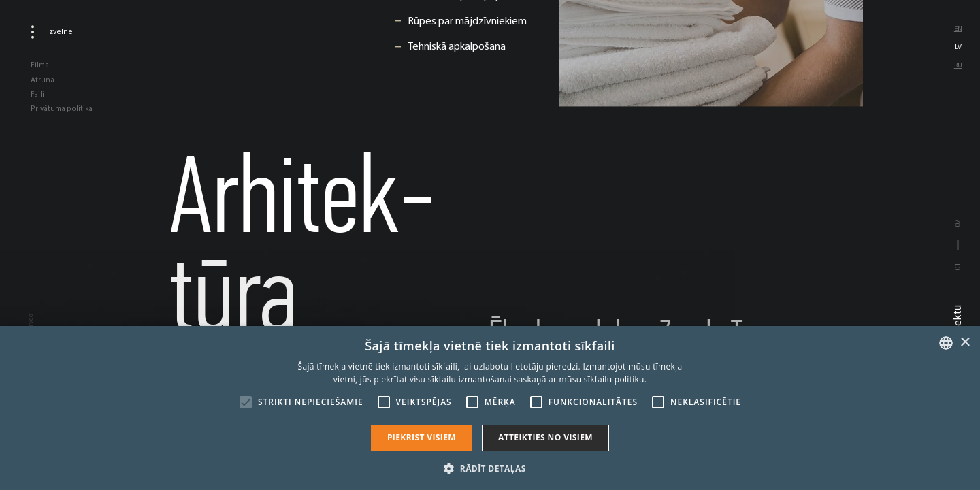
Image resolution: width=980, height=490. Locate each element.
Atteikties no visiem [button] (545, 437)
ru (958, 65)
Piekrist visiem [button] (422, 437)
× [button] (965, 343)
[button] (490, 468)
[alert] (490, 408)
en (958, 28)
